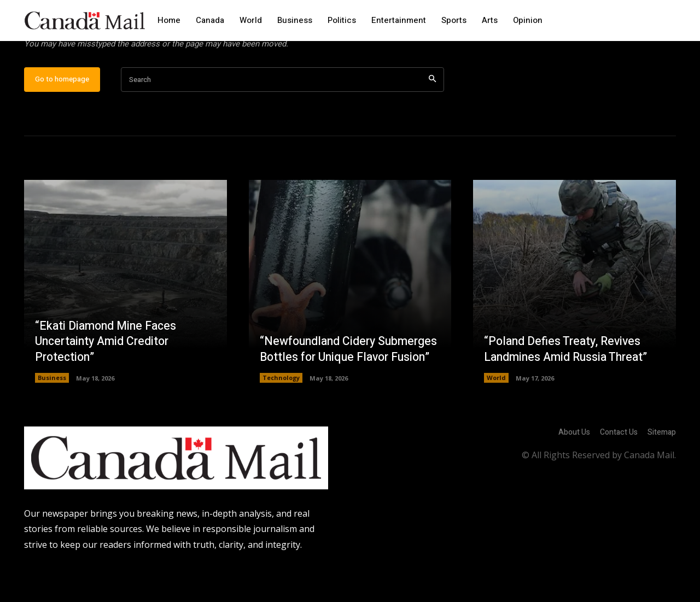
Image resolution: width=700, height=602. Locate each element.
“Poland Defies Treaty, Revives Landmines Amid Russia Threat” (569, 385)
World (496, 413)
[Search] (432, 115)
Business (52, 413)
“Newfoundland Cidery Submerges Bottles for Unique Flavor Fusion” (341, 376)
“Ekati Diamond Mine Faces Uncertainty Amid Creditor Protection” (109, 376)
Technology (281, 413)
